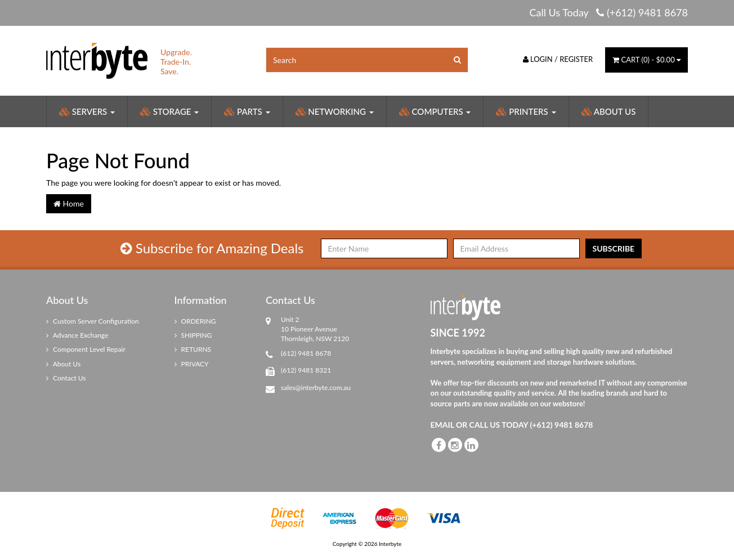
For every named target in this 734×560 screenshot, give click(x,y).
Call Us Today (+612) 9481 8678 (608, 12)
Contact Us (66, 378)
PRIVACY (192, 364)
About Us (609, 111)
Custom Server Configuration (93, 321)
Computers (435, 111)
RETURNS (193, 349)
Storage (169, 111)
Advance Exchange (77, 335)
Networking (335, 111)
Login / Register (558, 59)
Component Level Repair (86, 349)
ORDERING (195, 321)
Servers (87, 111)
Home (69, 203)
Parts (247, 111)
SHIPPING (193, 335)
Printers (526, 111)
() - (646, 60)
